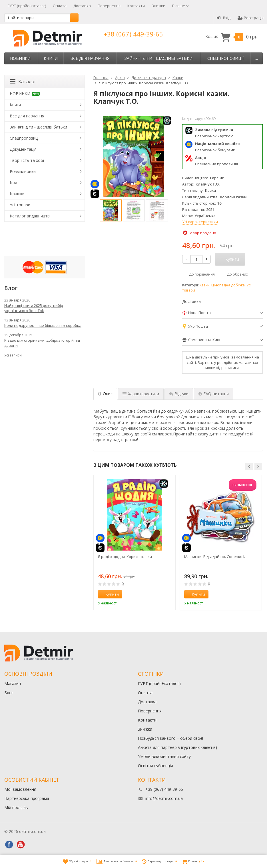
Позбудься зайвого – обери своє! (170, 738)
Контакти (136, 6)
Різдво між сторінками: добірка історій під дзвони (42, 343)
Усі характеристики (200, 222)
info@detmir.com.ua (164, 798)
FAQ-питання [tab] (214, 394)
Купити (109, 594)
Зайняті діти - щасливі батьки (158, 58)
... (257, 58)
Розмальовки (23, 171)
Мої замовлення (20, 789)
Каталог (23, 81)
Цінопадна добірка (228, 285)
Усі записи (13, 355)
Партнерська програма (27, 798)
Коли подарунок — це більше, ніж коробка (43, 325)
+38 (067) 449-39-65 (133, 34)
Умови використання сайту (164, 756)
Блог (9, 693)
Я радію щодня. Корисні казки (125, 557)
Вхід (224, 18)
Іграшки (17, 194)
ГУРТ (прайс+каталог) (27, 6)
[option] (111, 210)
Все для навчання (90, 58)
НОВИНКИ (20, 58)
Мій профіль (16, 807)
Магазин (13, 683)
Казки (205, 285)
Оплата (60, 6)
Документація (23, 149)
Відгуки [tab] (179, 394)
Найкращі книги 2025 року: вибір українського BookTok (34, 308)
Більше (180, 6)
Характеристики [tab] (141, 394)
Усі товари (20, 205)
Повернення (109, 6)
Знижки (158, 6)
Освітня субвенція (155, 766)
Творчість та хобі (27, 160)
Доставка (82, 6)
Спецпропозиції (225, 58)
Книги (51, 58)
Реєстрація (251, 18)
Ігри (13, 183)
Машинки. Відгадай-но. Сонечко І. (215, 557)
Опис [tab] (105, 394)
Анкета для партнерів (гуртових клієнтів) (177, 747)
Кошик (232, 37)
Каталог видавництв (30, 216)
